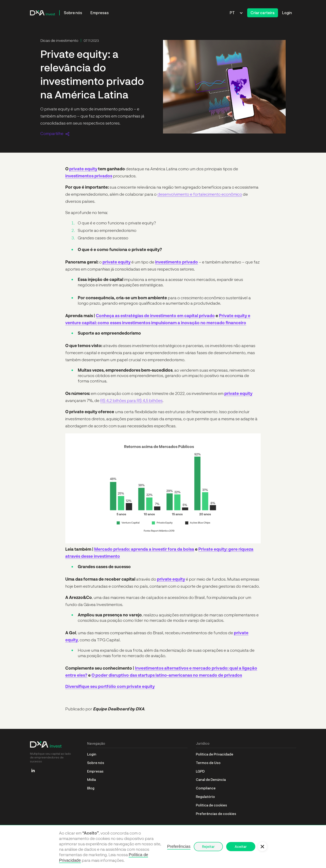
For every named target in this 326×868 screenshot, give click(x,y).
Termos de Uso (208, 763)
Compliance (206, 788)
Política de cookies (211, 805)
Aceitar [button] (241, 846)
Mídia (91, 780)
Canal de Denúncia (211, 780)
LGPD (200, 771)
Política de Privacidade (215, 754)
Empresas (100, 13)
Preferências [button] (179, 846)
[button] (236, 13)
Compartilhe (52, 133)
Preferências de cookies (216, 814)
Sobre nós (73, 13)
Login (287, 13)
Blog (91, 788)
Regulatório (205, 797)
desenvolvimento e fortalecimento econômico (200, 194)
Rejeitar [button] (208, 846)
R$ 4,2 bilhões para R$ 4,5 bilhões (131, 400)
